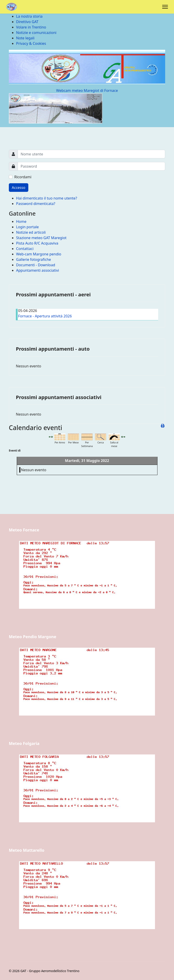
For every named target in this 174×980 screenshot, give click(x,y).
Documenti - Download (36, 265)
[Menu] (165, 7)
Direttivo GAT (27, 22)
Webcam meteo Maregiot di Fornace (87, 90)
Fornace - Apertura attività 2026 (45, 316)
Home (21, 221)
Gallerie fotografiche (34, 259)
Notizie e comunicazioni (36, 33)
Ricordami (23, 177)
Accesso (19, 188)
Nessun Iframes (87, 583)
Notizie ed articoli (31, 232)
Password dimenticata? (36, 204)
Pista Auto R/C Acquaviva (37, 243)
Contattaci (25, 249)
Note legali (25, 38)
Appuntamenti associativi (37, 270)
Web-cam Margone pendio (39, 254)
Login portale (27, 227)
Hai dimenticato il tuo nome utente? (47, 198)
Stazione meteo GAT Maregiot (41, 238)
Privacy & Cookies (31, 43)
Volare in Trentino (31, 27)
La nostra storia (29, 16)
